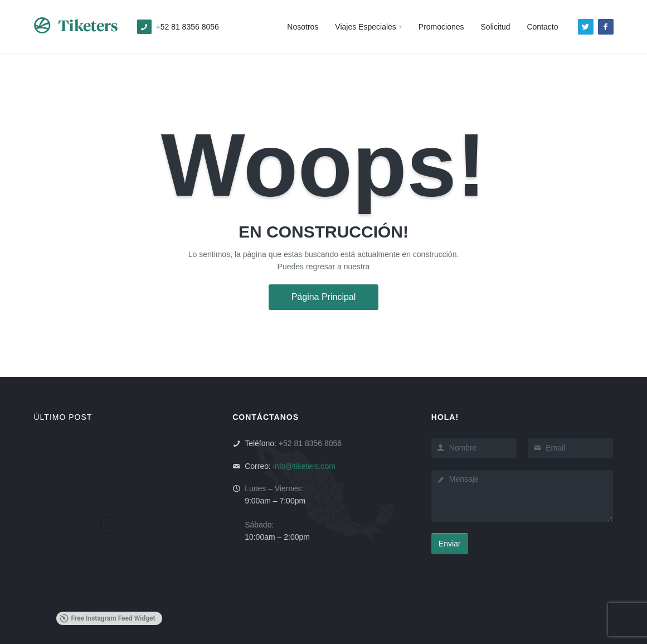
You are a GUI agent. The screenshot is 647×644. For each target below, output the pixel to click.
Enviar (450, 544)
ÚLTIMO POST (63, 417)
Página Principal (324, 297)
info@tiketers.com (304, 466)
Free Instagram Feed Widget (108, 618)
